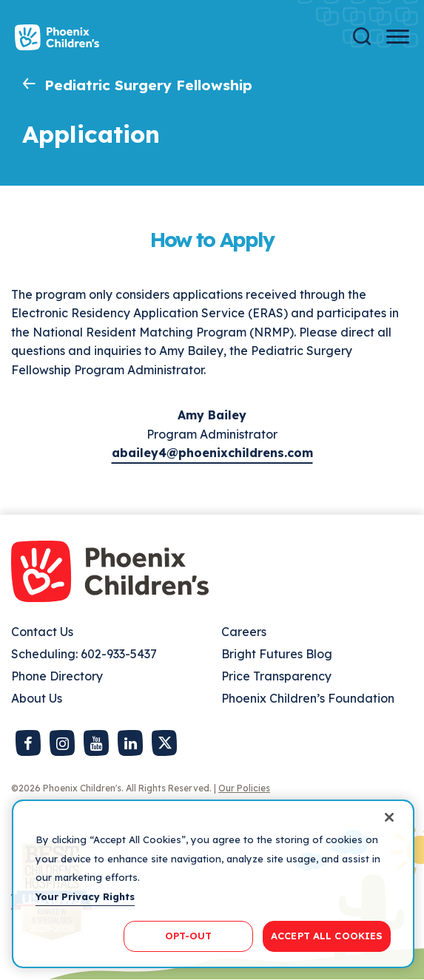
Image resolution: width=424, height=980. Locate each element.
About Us (37, 698)
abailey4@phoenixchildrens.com (212, 453)
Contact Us (42, 632)
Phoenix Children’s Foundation (308, 698)
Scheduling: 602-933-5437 (84, 654)
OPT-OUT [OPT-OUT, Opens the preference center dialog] (189, 936)
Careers (244, 632)
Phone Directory (57, 676)
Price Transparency (276, 676)
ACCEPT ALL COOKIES (327, 936)
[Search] (362, 37)
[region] (213, 884)
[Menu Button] (398, 37)
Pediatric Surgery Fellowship (148, 85)
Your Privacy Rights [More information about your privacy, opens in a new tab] (85, 896)
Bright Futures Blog (277, 654)
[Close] (389, 817)
